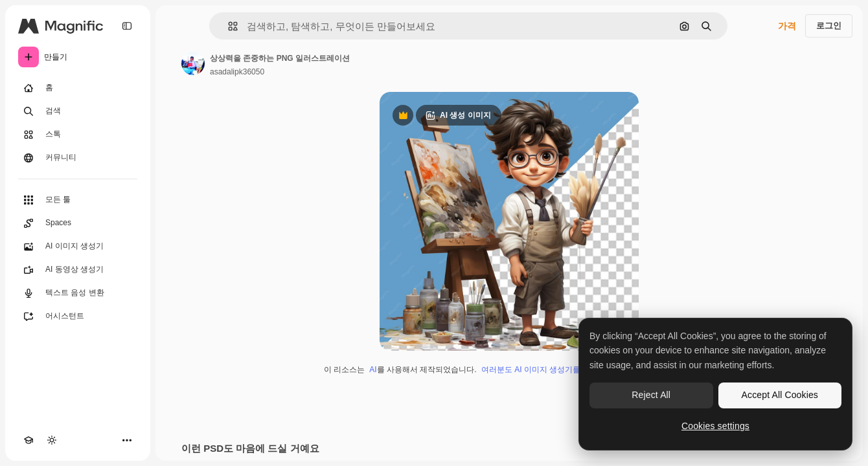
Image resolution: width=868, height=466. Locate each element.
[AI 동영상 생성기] (78, 270)
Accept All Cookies (780, 395)
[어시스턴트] (78, 316)
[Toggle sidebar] (127, 26)
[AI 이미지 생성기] (78, 247)
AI (373, 370)
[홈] (78, 88)
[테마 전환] (52, 440)
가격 (787, 26)
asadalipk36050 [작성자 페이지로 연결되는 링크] (237, 72)
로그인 (829, 26)
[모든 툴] (78, 200)
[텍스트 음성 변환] (78, 293)
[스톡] (78, 135)
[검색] (78, 111)
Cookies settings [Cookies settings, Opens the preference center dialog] (715, 426)
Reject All (651, 395)
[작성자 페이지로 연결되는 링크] (193, 63)
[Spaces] (78, 223)
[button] (228, 26)
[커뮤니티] (78, 158)
